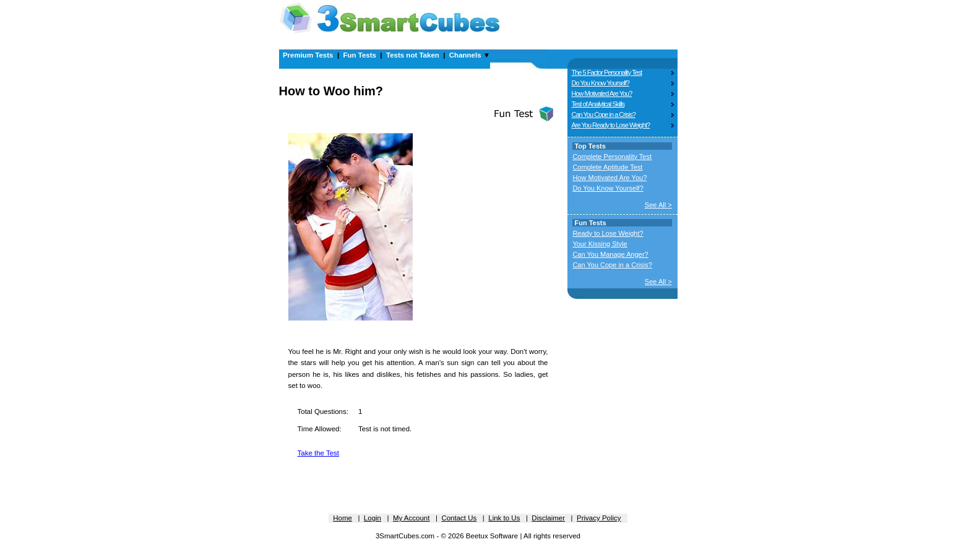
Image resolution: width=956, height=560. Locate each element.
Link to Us (504, 518)
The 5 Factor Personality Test (607, 72)
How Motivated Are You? (602, 93)
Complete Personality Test (612, 157)
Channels (465, 55)
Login (372, 518)
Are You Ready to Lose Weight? (611, 125)
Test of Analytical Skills (598, 104)
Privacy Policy (599, 518)
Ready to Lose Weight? (608, 233)
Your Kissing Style (600, 244)
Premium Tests (308, 55)
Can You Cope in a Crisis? (604, 114)
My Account (411, 518)
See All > (658, 205)
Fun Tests (360, 55)
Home (342, 518)
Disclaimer (548, 518)
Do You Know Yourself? (601, 83)
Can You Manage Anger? (610, 254)
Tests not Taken (413, 55)
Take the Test (319, 453)
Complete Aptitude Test (607, 167)
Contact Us (459, 518)
